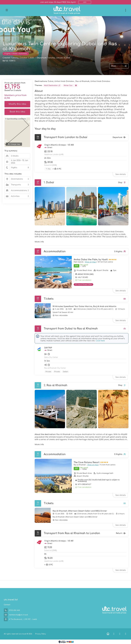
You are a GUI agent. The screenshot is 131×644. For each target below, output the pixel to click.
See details (121, 174)
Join (85, 2)
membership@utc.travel (18, 615)
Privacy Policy (41, 634)
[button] (40, 206)
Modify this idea (17, 104)
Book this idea (17, 112)
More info (39, 242)
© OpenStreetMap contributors (16, 119)
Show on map (91, 262)
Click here (100, 341)
